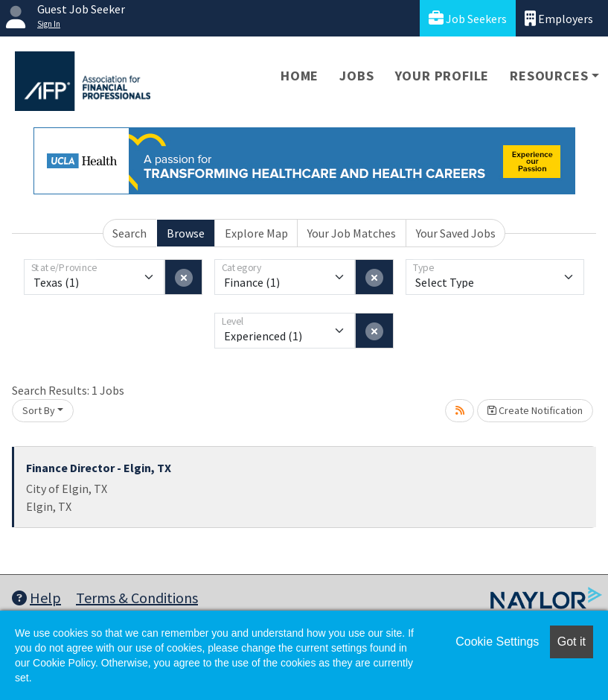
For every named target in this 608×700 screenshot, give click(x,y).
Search (129, 233)
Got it (572, 642)
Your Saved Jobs (456, 233)
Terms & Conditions (137, 598)
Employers (559, 18)
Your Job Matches (352, 233)
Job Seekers (468, 18)
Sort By (39, 410)
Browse (186, 233)
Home (300, 76)
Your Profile (442, 76)
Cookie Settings (497, 642)
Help (36, 598)
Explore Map (256, 233)
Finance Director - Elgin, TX (99, 468)
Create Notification (535, 410)
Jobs (356, 76)
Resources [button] (549, 76)
